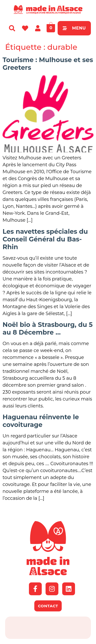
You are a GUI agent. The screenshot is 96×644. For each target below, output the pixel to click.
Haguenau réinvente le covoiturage (41, 421)
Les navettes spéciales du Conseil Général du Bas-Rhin (45, 239)
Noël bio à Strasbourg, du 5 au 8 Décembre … (48, 328)
